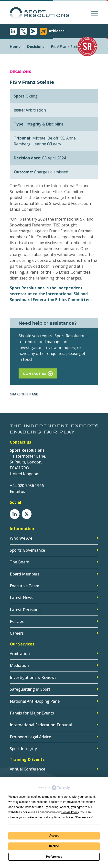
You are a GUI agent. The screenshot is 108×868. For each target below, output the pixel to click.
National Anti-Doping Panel (35, 701)
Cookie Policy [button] (70, 812)
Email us (17, 491)
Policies (17, 621)
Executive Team (25, 586)
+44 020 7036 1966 (27, 486)
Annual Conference (27, 769)
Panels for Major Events (32, 713)
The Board (20, 562)
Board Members (25, 574)
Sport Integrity (23, 749)
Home (15, 46)
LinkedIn (13, 31)
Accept (54, 836)
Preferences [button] (84, 817)
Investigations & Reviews (33, 677)
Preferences (54, 857)
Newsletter (33, 31)
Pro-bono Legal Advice (30, 737)
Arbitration (20, 654)
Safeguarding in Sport (30, 689)
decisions (36, 46)
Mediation (19, 665)
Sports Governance (27, 550)
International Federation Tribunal (41, 725)
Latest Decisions (25, 610)
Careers (17, 633)
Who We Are (21, 538)
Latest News (22, 598)
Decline (54, 846)
